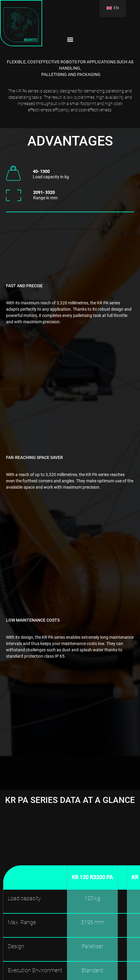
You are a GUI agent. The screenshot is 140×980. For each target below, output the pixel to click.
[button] (70, 39)
